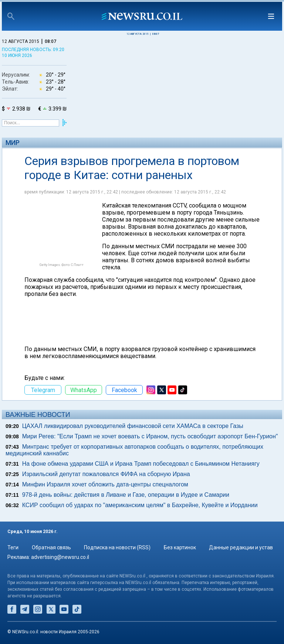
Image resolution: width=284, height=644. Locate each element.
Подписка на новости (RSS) (117, 547)
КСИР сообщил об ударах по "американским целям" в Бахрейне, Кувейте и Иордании (140, 505)
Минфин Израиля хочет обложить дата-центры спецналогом (105, 484)
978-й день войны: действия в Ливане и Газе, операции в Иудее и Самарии (126, 495)
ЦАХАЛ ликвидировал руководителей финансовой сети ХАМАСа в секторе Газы (133, 426)
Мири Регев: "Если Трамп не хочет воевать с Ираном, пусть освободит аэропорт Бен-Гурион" (150, 436)
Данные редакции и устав (241, 547)
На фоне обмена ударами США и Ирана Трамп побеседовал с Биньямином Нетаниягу (141, 464)
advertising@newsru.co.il (60, 557)
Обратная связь (51, 547)
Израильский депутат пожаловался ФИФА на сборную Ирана (106, 474)
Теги (13, 547)
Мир (13, 143)
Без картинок (180, 547)
